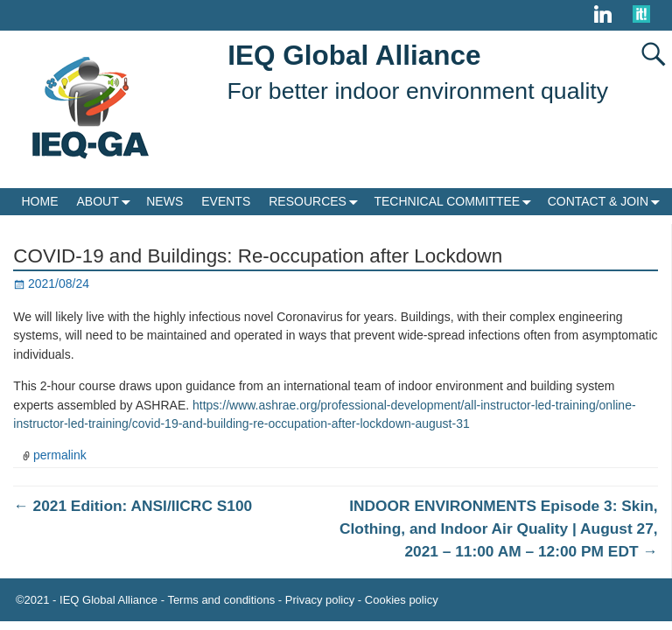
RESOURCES (317, 202)
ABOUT (107, 202)
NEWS (164, 201)
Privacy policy (320, 600)
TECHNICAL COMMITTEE (456, 202)
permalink (60, 455)
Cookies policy (402, 600)
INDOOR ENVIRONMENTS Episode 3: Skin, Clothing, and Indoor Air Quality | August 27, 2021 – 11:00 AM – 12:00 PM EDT (499, 528)
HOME (40, 201)
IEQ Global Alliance (354, 55)
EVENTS (226, 201)
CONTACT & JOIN (607, 202)
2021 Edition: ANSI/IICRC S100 (133, 506)
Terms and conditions (221, 600)
